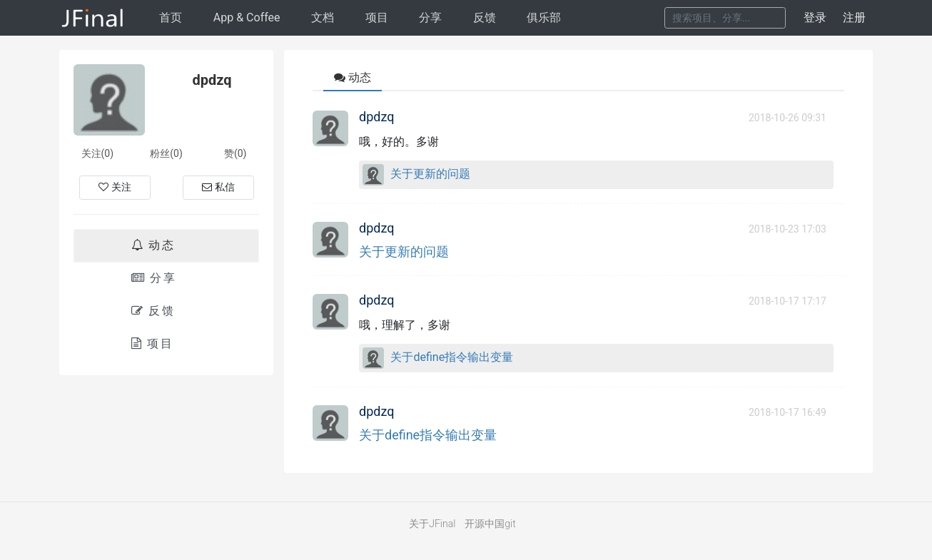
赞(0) (235, 153)
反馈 (485, 17)
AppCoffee (247, 17)
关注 (115, 187)
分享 (430, 17)
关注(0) (98, 153)
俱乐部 (544, 17)
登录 (815, 17)
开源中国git (490, 524)
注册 (854, 17)
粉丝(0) (166, 153)
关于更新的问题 (430, 174)
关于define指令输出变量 (452, 357)
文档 (323, 17)
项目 (377, 17)
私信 (218, 187)
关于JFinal (432, 524)
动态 (153, 245)
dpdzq (376, 117)
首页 (171, 17)
